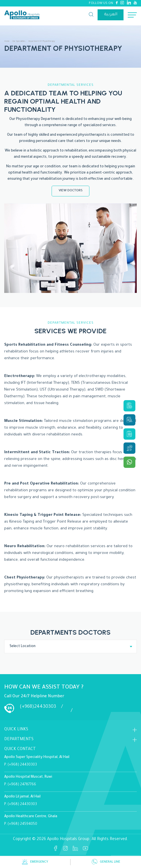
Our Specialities (19, 41)
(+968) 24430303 (22, 765)
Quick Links (16, 730)
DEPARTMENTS (19, 740)
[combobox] (70, 646)
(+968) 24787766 (22, 785)
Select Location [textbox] (23, 646)
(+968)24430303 (38, 707)
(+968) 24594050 (22, 824)
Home (7, 41)
